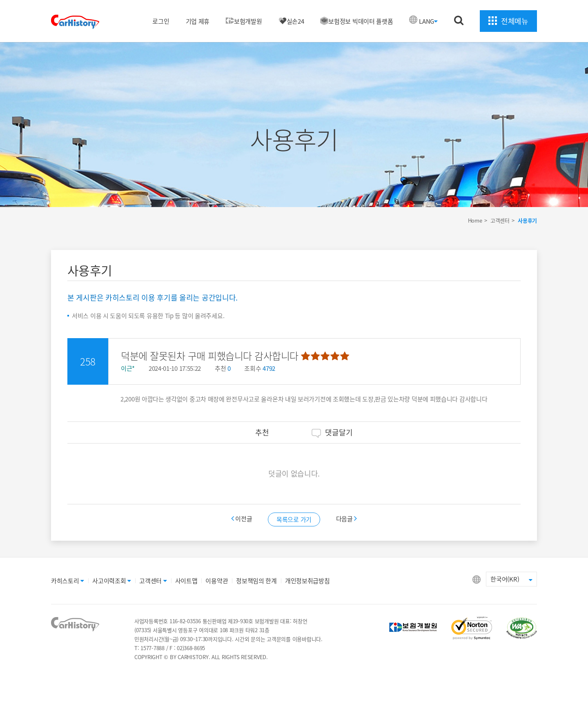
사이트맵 (186, 581)
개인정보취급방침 (307, 581)
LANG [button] (428, 21)
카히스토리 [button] (68, 581)
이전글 (243, 519)
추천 (256, 432)
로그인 (161, 21)
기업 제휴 (198, 21)
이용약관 (217, 581)
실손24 (291, 21)
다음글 (347, 519)
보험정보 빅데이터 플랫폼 (356, 21)
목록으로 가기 (294, 519)
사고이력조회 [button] (112, 581)
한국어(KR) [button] (511, 579)
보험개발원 (244, 21)
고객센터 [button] (153, 581)
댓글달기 (332, 432)
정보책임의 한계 (256, 581)
